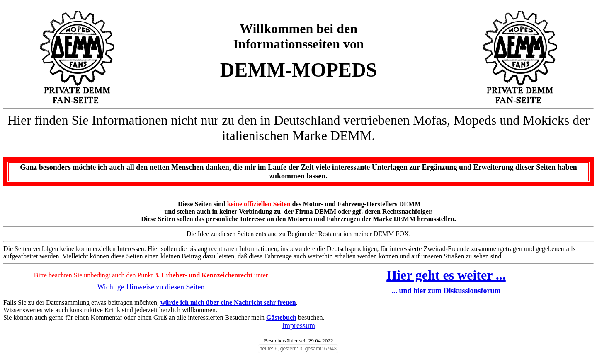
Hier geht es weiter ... (446, 275)
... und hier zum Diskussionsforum (446, 291)
